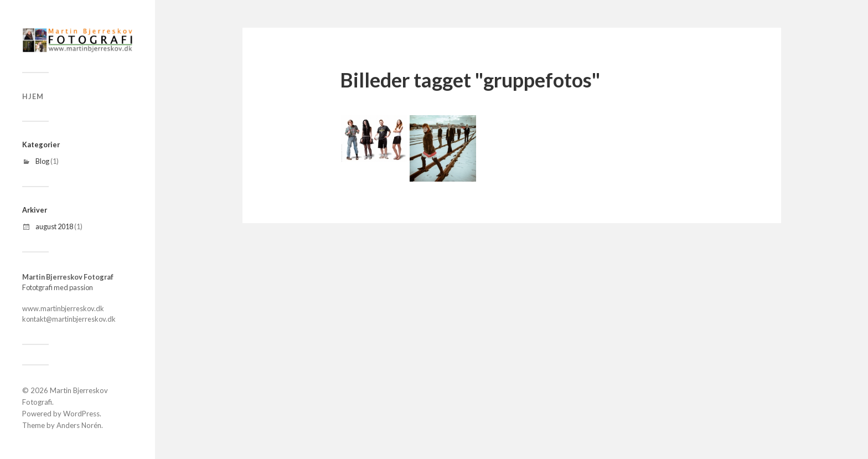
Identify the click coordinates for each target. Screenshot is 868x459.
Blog (42, 161)
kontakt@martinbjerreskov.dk (69, 319)
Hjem (33, 96)
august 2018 (54, 226)
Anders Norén (79, 425)
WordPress (81, 414)
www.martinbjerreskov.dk (63, 308)
